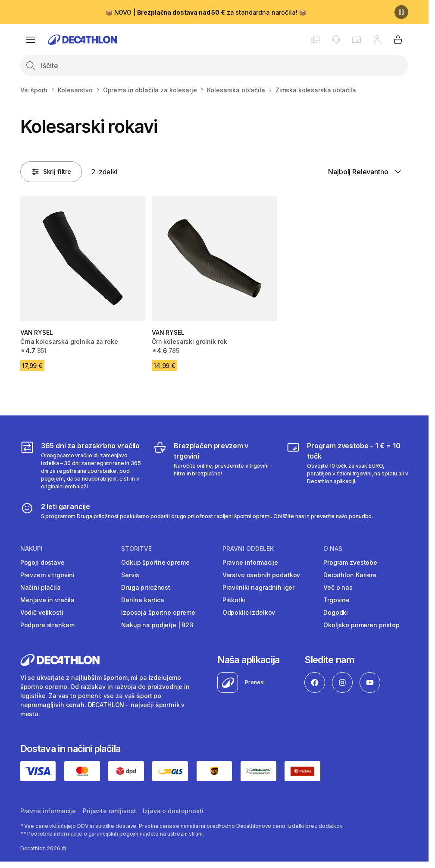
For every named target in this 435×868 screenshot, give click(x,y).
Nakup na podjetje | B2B (157, 625)
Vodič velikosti (42, 612)
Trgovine (336, 600)
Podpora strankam (47, 625)
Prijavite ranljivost (109, 811)
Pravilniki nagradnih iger (259, 587)
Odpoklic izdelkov (249, 612)
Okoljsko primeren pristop (361, 625)
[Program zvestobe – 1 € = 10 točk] (347, 465)
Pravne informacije (250, 562)
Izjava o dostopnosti (173, 811)
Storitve (136, 549)
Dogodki (336, 612)
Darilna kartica (143, 600)
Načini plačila (41, 587)
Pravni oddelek (248, 549)
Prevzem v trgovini (47, 575)
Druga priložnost (146, 587)
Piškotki (234, 600)
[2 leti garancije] (197, 511)
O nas (333, 549)
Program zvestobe (350, 562)
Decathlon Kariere (350, 575)
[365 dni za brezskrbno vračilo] (81, 465)
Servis (130, 575)
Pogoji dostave (42, 562)
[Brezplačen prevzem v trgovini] (214, 465)
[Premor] (401, 12)
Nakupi (31, 549)
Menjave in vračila (47, 600)
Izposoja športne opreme (158, 612)
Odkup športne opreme (155, 562)
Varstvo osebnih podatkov (261, 575)
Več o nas (338, 587)
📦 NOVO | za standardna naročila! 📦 (206, 12)
